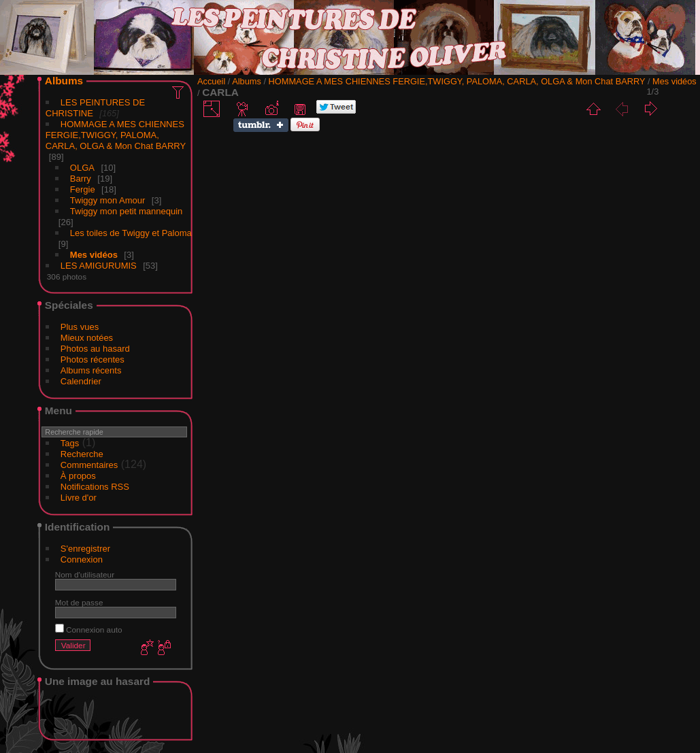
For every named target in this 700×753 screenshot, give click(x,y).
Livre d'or (79, 498)
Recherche (82, 454)
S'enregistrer (85, 549)
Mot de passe (79, 602)
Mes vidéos (94, 255)
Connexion (82, 559)
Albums (64, 81)
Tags (70, 443)
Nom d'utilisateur (85, 574)
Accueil (211, 81)
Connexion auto (89, 630)
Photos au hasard (95, 349)
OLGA (82, 168)
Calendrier (81, 381)
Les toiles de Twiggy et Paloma (131, 233)
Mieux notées (87, 338)
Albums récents (91, 370)
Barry (81, 179)
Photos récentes (93, 359)
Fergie (83, 189)
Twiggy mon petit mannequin (126, 211)
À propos (78, 476)
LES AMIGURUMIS (99, 266)
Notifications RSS (95, 487)
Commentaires (89, 465)
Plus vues (80, 327)
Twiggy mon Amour (108, 200)
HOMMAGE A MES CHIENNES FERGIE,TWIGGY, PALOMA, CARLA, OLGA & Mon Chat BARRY (116, 135)
